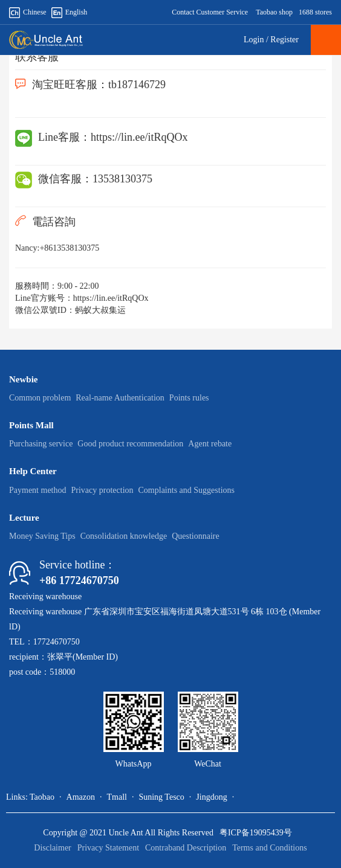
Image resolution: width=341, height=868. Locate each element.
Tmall (116, 797)
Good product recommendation (130, 444)
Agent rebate (210, 444)
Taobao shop (274, 12)
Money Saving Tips (42, 536)
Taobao (42, 797)
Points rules (189, 398)
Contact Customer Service (210, 12)
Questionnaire (196, 536)
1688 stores (315, 12)
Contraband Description (186, 848)
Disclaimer (52, 848)
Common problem (40, 398)
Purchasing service (41, 444)
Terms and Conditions (269, 848)
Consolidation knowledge (124, 536)
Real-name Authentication (120, 398)
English (70, 12)
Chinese (28, 12)
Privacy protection (102, 490)
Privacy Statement (108, 848)
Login (254, 40)
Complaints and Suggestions (187, 490)
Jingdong (211, 797)
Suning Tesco (161, 797)
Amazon (81, 797)
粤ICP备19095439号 (256, 833)
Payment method (38, 490)
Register (284, 40)
